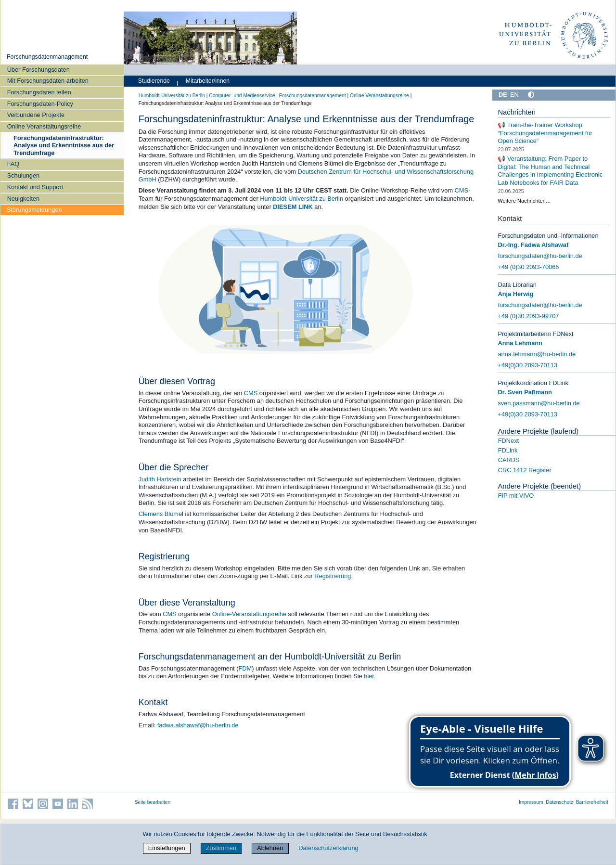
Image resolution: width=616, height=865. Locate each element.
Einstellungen (167, 848)
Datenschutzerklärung (328, 848)
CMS (462, 190)
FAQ (13, 164)
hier (369, 676)
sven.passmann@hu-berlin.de (539, 403)
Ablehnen (270, 848)
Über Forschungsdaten (38, 70)
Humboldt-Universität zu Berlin (172, 96)
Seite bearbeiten (153, 802)
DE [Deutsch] (503, 95)
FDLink (508, 450)
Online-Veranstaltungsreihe (249, 614)
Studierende (154, 81)
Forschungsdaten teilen (39, 92)
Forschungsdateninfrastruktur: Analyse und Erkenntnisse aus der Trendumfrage (64, 145)
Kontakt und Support (35, 187)
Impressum (531, 802)
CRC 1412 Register (525, 470)
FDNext (508, 441)
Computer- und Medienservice (242, 96)
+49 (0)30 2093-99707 (528, 316)
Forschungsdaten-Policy (40, 104)
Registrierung (333, 576)
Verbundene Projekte (36, 115)
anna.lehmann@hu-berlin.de (537, 354)
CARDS (509, 460)
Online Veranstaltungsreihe (44, 126)
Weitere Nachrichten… (524, 201)
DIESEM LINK (293, 207)
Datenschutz (559, 802)
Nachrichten (517, 112)
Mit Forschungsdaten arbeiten (48, 81)
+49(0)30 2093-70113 (527, 365)
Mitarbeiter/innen (208, 81)
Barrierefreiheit (592, 802)
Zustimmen (221, 848)
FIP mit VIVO (516, 496)
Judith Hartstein (160, 479)
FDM (245, 668)
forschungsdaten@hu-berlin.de (540, 256)
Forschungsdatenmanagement (47, 57)
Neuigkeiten (24, 199)
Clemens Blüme (160, 514)
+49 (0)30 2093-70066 (528, 267)
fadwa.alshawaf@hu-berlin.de (198, 725)
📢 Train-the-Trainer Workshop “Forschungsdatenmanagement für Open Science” (545, 133)
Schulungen (24, 175)
